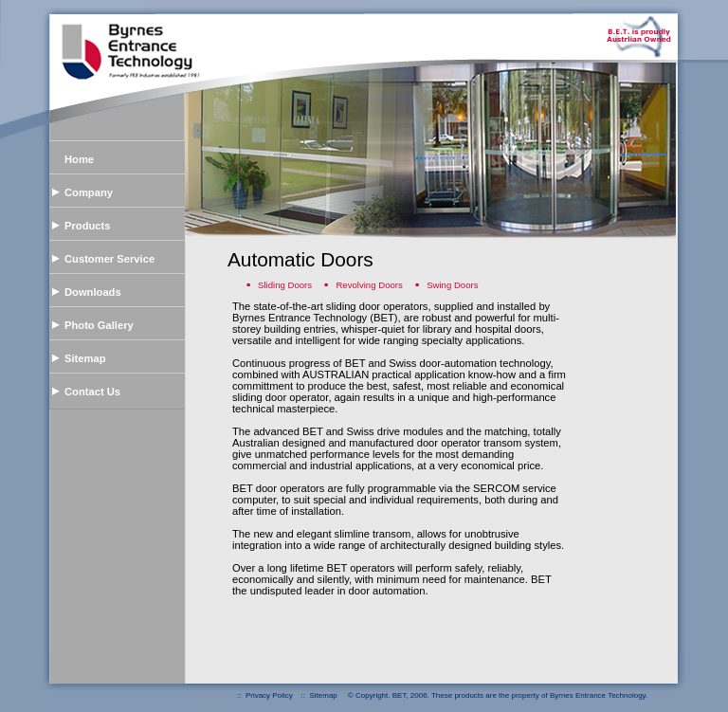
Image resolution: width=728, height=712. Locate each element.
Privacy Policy (269, 695)
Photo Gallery (99, 325)
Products (88, 226)
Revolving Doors (370, 285)
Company (89, 192)
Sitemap (85, 358)
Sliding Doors (286, 285)
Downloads (93, 292)
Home (79, 159)
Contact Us (92, 392)
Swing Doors (452, 285)
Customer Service (109, 259)
